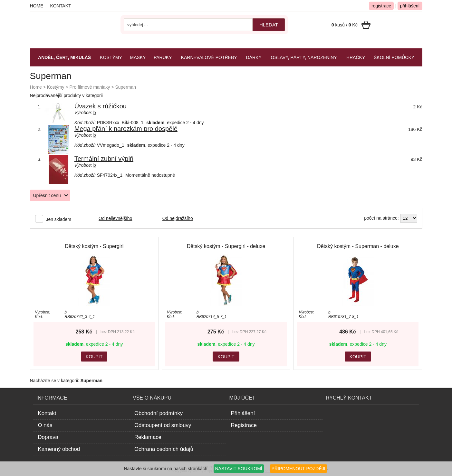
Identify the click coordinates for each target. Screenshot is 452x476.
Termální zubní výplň (104, 159)
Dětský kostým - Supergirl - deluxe (226, 246)
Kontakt (61, 6)
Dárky (254, 57)
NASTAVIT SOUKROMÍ (239, 469)
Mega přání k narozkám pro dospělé (126, 129)
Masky (138, 57)
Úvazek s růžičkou (101, 106)
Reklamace (148, 437)
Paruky (163, 57)
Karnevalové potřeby (209, 57)
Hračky (356, 57)
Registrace (244, 425)
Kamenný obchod (59, 449)
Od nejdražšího (178, 218)
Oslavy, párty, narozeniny (304, 57)
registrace (381, 6)
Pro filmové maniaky (90, 87)
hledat (269, 25)
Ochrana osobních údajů (164, 449)
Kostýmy (56, 87)
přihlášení (410, 6)
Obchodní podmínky (159, 413)
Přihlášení (243, 413)
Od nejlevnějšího (115, 218)
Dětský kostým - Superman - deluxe (358, 246)
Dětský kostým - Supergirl (94, 246)
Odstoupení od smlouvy (163, 425)
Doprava (48, 437)
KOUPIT (94, 357)
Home (36, 87)
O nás (45, 425)
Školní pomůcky (394, 57)
